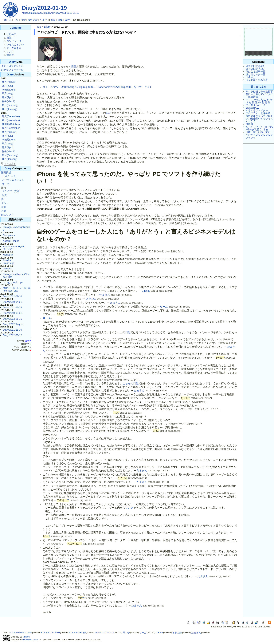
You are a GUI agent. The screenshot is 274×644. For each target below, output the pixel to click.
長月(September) (11, 128)
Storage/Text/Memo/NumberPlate (16, 275)
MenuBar (8, 255)
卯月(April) (8, 97)
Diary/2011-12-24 (12, 307)
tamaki (26, 637)
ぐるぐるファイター (257, 110)
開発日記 (6, 173)
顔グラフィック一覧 (12, 70)
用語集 (249, 77)
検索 (23, 20)
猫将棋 (249, 124)
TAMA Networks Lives (20, 632)
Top (39, 27)
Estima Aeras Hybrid (14, 246)
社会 (4, 211)
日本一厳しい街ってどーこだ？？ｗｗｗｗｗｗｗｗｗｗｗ (259, 135)
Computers (9, 235)
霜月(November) (11, 120)
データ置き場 (14, 48)
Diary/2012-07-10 (12, 296)
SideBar (7, 260)
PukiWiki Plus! (30, 640)
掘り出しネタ (258, 87)
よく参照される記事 (257, 80)
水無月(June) (9, 90)
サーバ (6, 184)
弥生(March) (9, 101)
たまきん (105, 295)
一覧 (16, 20)
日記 (9, 38)
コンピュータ (14, 41)
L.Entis (146, 291)
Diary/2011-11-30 (12, 330)
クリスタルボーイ (256, 105)
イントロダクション (12, 66)
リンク (10, 52)
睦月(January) (10, 109)
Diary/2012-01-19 (44, 8)
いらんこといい (15, 44)
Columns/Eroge (77, 632)
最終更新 (33, 20)
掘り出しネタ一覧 (256, 74)
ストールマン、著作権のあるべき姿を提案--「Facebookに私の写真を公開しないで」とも (97, 87)
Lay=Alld (8, 269)
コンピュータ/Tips (13, 282)
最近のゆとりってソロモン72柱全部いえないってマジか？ (259, 119)
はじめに (11, 34)
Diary (12, 62)
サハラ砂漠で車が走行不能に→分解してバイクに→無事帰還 (259, 94)
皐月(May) (8, 93)
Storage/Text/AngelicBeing (17, 228)
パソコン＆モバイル (13, 180)
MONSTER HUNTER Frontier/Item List (17, 289)
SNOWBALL (252, 108)
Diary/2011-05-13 (104, 632)
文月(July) (7, 86)
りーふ (164, 307)
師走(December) (11, 116)
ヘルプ (43, 20)
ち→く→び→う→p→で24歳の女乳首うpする (259, 128)
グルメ (5, 203)
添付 (67, 20)
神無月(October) (11, 124)
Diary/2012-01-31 (12, 319)
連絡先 (10, 55)
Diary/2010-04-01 (12, 302)
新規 (53, 20)
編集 (60, 20)
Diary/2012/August (13, 324)
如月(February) (10, 105)
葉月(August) (9, 82)
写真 (4, 195)
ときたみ (91, 299)
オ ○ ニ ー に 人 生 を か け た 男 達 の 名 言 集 (259, 101)
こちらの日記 (131, 383)
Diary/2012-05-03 (51, 632)
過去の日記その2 (255, 69)
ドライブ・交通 (11, 191)
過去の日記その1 (255, 66)
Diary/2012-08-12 (12, 335)
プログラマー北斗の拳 (258, 113)
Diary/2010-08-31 (12, 313)
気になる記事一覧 (256, 72)
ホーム (8, 20)
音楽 (4, 207)
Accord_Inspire (11, 241)
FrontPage (9, 263)
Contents (16, 28)
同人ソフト (7, 215)
